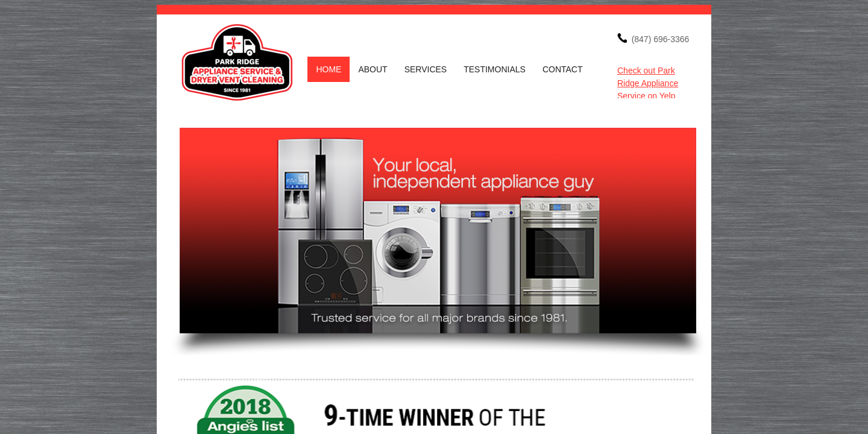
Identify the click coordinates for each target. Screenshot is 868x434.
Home (329, 69)
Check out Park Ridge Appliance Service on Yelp (648, 83)
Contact (563, 69)
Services (426, 69)
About (373, 69)
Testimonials (495, 69)
